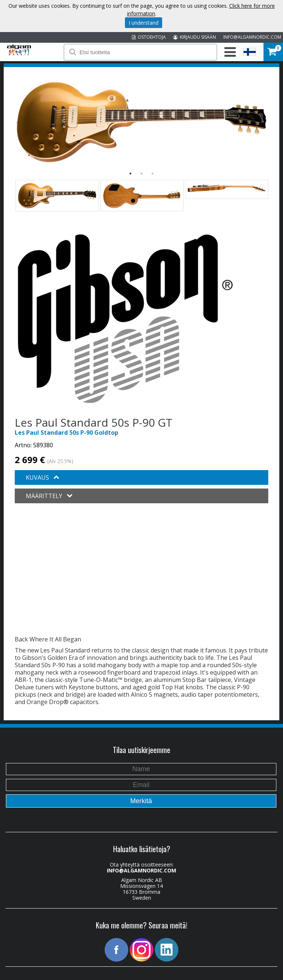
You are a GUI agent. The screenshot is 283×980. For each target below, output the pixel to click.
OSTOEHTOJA (149, 37)
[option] (141, 122)
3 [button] (153, 174)
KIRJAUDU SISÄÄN (195, 37)
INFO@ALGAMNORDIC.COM (252, 37)
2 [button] (141, 174)
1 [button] (130, 174)
